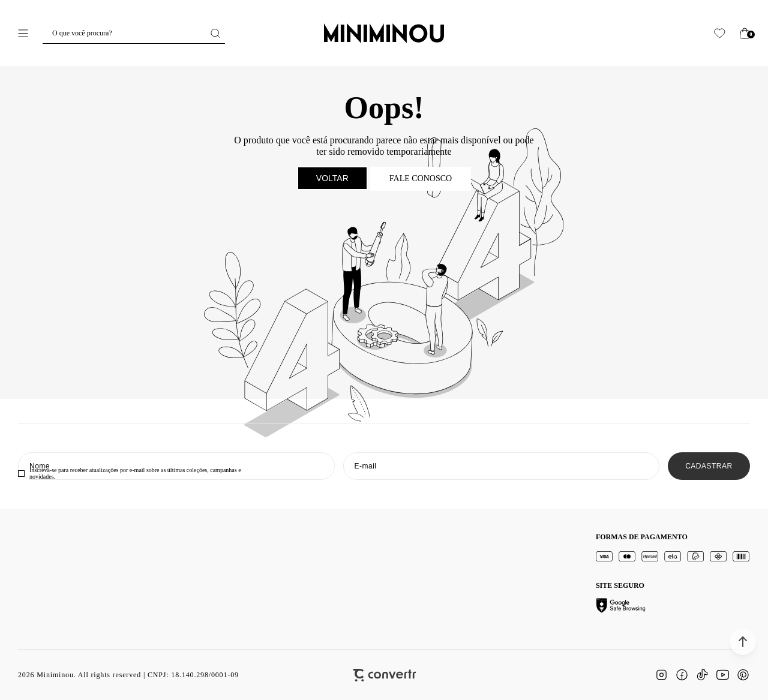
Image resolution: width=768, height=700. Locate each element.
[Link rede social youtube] (722, 675)
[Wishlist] (720, 33)
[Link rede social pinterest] (743, 675)
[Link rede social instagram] (661, 675)
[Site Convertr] (384, 675)
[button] (743, 642)
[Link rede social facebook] (682, 675)
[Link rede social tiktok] (702, 675)
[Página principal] (384, 33)
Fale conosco (421, 178)
